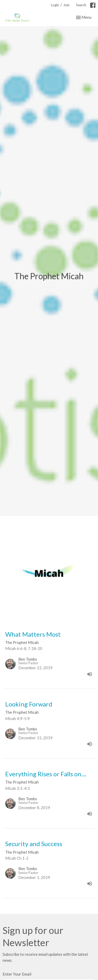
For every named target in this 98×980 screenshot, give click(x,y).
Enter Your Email (17, 974)
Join (66, 5)
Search (81, 5)
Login (55, 5)
